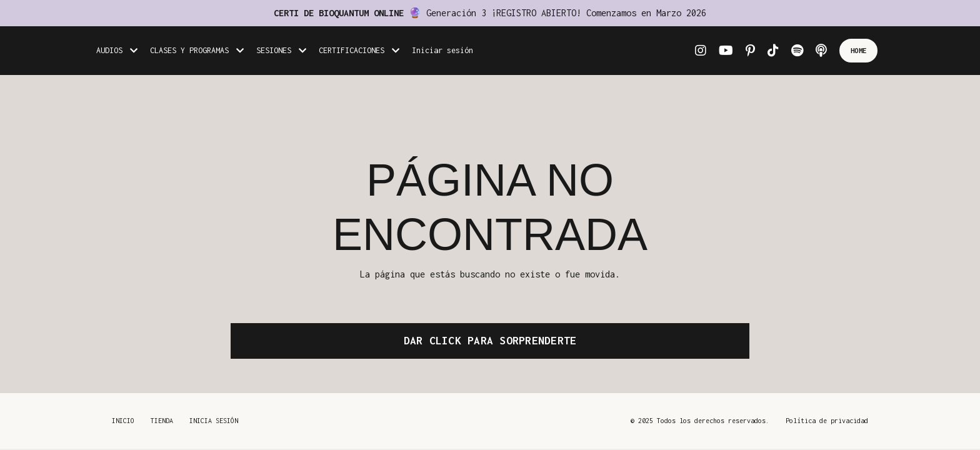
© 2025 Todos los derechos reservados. (700, 421)
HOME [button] (858, 50)
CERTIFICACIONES (359, 50)
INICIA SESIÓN (214, 421)
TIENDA (162, 421)
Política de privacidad (827, 421)
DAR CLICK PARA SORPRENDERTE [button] (490, 341)
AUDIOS (117, 50)
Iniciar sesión (442, 50)
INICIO (123, 421)
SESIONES (281, 50)
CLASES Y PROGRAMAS (197, 50)
